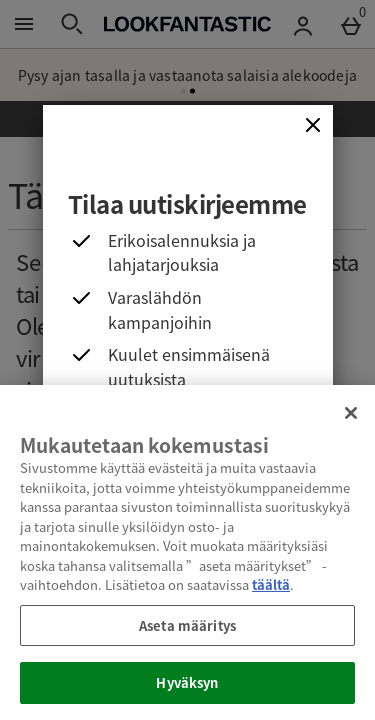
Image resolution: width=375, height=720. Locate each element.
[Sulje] (313, 125)
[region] (187, 552)
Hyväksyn (187, 682)
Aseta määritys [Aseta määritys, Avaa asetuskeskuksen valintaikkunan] (187, 625)
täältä (271, 584)
